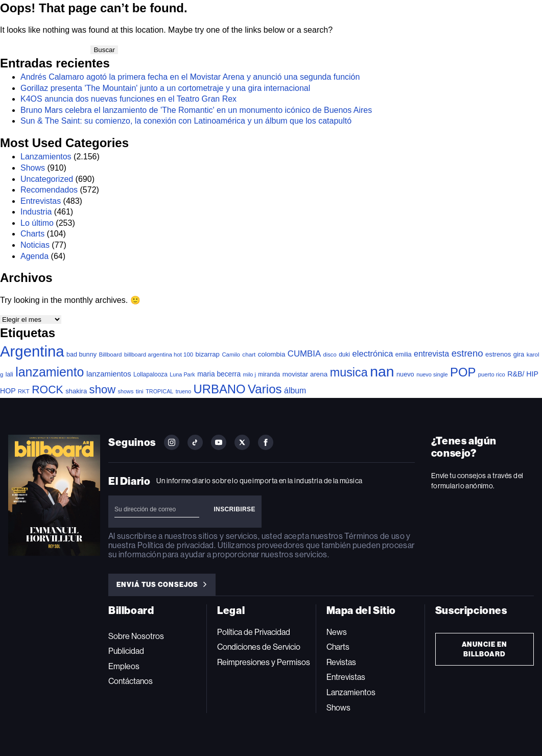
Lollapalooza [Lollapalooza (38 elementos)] (150, 374)
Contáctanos (131, 681)
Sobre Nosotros (136, 636)
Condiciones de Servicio (259, 647)
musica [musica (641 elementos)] (349, 372)
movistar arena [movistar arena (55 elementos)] (305, 374)
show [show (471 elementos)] (103, 389)
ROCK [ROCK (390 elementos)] (48, 390)
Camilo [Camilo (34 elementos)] (231, 355)
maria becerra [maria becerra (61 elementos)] (219, 374)
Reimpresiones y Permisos (264, 662)
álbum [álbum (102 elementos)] (295, 391)
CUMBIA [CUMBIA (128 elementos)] (304, 354)
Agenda (34, 256)
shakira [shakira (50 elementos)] (76, 391)
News (337, 632)
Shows (33, 168)
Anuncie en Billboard (485, 649)
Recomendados (49, 190)
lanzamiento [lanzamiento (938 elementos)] (50, 372)
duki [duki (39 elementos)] (344, 355)
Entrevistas (41, 201)
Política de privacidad (176, 545)
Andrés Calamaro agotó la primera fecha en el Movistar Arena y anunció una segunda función (190, 77)
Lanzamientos (46, 157)
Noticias (35, 245)
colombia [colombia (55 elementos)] (272, 354)
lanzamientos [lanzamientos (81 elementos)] (109, 374)
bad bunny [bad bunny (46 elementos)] (81, 355)
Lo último (37, 223)
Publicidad (126, 651)
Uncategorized (47, 179)
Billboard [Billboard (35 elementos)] (110, 354)
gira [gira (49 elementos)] (519, 354)
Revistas (341, 662)
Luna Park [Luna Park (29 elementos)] (182, 374)
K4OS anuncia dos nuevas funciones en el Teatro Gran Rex (128, 99)
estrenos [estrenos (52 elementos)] (498, 354)
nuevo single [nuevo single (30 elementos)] (432, 374)
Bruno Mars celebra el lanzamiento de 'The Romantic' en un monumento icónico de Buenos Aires (196, 110)
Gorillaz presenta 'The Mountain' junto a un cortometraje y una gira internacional (165, 88)
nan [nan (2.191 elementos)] (382, 371)
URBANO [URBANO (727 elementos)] (220, 389)
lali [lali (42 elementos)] (9, 374)
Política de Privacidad (254, 632)
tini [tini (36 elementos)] (140, 391)
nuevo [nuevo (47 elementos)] (405, 374)
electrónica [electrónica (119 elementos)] (373, 353)
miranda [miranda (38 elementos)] (269, 374)
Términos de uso (374, 536)
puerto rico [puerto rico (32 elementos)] (492, 374)
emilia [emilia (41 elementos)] (404, 355)
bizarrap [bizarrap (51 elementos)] (208, 354)
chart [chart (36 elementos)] (249, 354)
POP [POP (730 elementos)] (463, 372)
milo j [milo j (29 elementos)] (250, 374)
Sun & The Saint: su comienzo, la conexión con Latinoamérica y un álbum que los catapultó (186, 121)
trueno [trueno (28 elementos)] (183, 391)
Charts (32, 234)
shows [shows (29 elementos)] (126, 391)
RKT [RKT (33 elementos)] (24, 391)
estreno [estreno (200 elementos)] (467, 353)
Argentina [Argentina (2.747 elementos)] (32, 351)
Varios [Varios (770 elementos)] (265, 389)
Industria (36, 212)
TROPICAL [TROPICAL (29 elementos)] (159, 391)
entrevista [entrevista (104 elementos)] (431, 354)
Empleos (124, 666)
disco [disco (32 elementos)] (330, 355)
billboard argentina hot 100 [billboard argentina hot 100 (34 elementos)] (159, 355)
